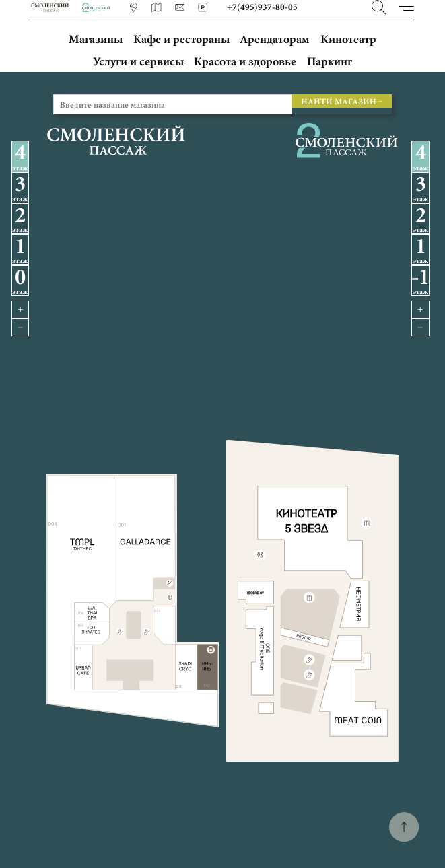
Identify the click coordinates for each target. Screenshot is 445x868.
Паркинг (330, 61)
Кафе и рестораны (181, 38)
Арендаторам (275, 38)
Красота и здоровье (245, 61)
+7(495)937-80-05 (264, 7)
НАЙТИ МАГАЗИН (339, 101)
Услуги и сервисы (138, 61)
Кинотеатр (348, 38)
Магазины (96, 38)
